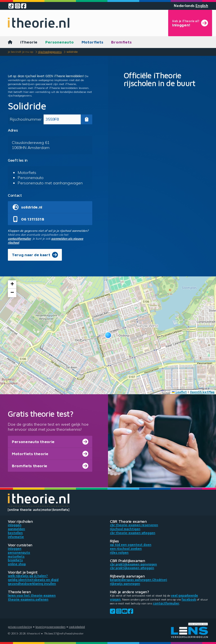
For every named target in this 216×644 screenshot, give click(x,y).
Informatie (16, 537)
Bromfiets (121, 42)
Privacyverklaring (20, 627)
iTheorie (29, 42)
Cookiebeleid (77, 627)
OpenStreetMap (202, 392)
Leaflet (179, 392)
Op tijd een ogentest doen (131, 545)
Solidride (72, 52)
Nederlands (184, 6)
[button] (108, 335)
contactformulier (19, 239)
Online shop (17, 564)
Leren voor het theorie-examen (32, 595)
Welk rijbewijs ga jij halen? (28, 576)
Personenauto (59, 42)
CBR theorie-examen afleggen (133, 533)
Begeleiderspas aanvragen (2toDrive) (139, 580)
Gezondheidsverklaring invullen (32, 584)
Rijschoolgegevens (50, 52)
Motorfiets (92, 42)
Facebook (189, 599)
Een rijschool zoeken (126, 549)
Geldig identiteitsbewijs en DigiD (33, 580)
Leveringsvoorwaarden (50, 627)
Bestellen (15, 533)
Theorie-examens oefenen (28, 599)
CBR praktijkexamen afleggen (132, 568)
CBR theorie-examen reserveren (134, 525)
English (202, 6)
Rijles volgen (119, 553)
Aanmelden (16, 529)
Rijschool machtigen (125, 529)
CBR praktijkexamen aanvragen (133, 564)
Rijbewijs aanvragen (125, 584)
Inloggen (15, 525)
